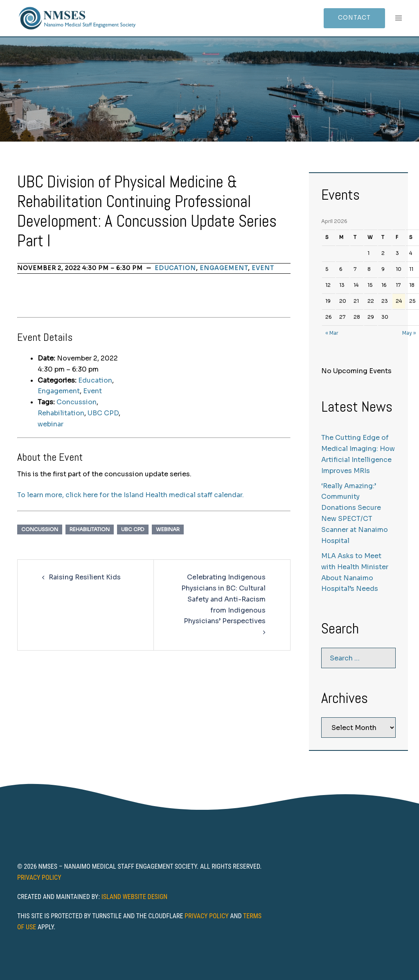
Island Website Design (135, 897)
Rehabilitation (61, 413)
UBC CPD (103, 413)
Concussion (77, 402)
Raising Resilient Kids (85, 577)
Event (263, 268)
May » (409, 333)
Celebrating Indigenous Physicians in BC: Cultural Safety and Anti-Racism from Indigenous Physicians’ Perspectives (223, 599)
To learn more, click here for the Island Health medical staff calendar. (131, 495)
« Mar (332, 333)
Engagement (224, 268)
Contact (354, 18)
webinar (51, 424)
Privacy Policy (39, 877)
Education (175, 268)
